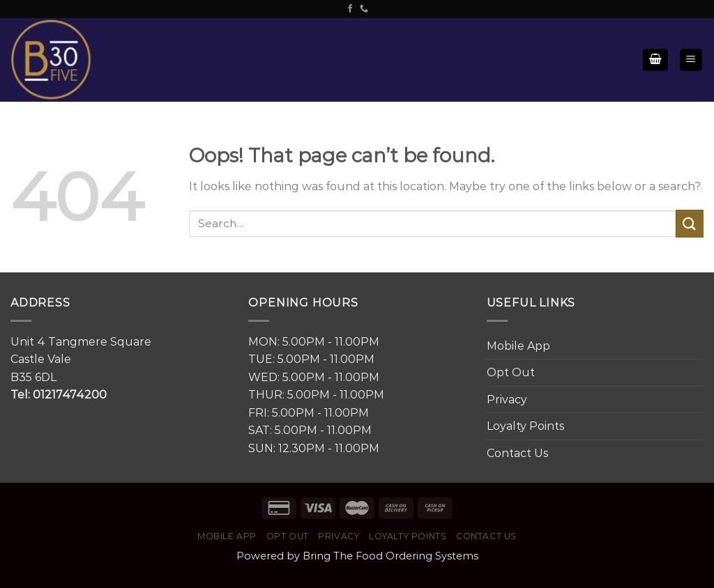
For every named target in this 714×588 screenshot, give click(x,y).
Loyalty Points (525, 426)
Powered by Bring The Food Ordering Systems (357, 556)
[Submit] (690, 223)
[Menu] (691, 60)
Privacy (507, 400)
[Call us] (364, 9)
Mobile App (518, 346)
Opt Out (511, 372)
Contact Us (517, 453)
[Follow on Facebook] (350, 9)
